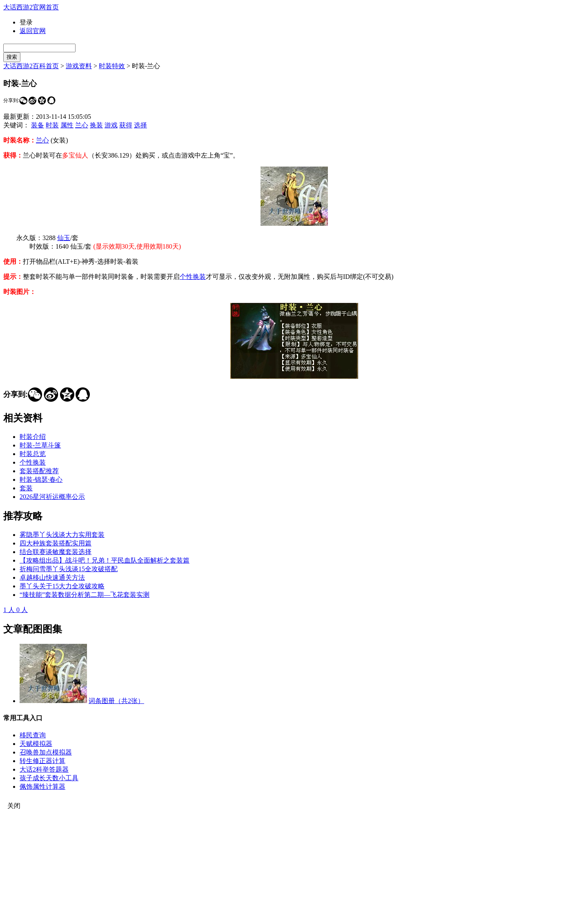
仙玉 (64, 238)
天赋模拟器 (36, 744)
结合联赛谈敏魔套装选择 (56, 552)
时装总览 (33, 454)
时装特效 (112, 66)
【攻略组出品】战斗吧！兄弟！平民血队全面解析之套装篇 (105, 560)
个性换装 (193, 277)
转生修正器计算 (42, 761)
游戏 (111, 125)
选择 (140, 125)
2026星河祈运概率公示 (52, 497)
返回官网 (33, 31)
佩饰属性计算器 (42, 787)
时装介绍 (33, 437)
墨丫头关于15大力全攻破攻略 (62, 586)
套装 (26, 488)
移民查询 (33, 735)
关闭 (14, 806)
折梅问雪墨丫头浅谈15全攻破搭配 (69, 569)
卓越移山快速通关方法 (52, 577)
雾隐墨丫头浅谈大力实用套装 (62, 535)
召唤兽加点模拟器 (46, 752)
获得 (126, 125)
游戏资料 (79, 66)
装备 (38, 125)
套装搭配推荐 (39, 471)
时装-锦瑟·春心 (41, 480)
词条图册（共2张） (116, 701)
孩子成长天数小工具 (49, 778)
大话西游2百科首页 (31, 66)
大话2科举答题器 (44, 769)
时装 (52, 125)
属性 (67, 125)
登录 (26, 22)
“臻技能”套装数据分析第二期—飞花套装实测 (85, 595)
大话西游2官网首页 (31, 7)
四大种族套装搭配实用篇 (56, 543)
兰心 (82, 125)
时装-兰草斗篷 (40, 445)
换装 (96, 125)
